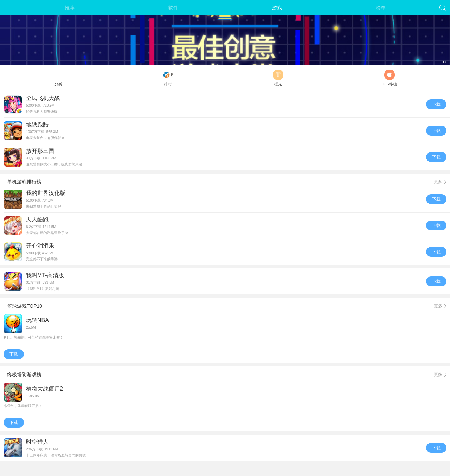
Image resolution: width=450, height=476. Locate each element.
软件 (173, 8)
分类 (58, 78)
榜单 (381, 8)
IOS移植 (390, 78)
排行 (168, 78)
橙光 (278, 78)
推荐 (70, 8)
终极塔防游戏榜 (227, 374)
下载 (436, 104)
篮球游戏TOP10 (227, 306)
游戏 (277, 8)
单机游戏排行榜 (227, 182)
